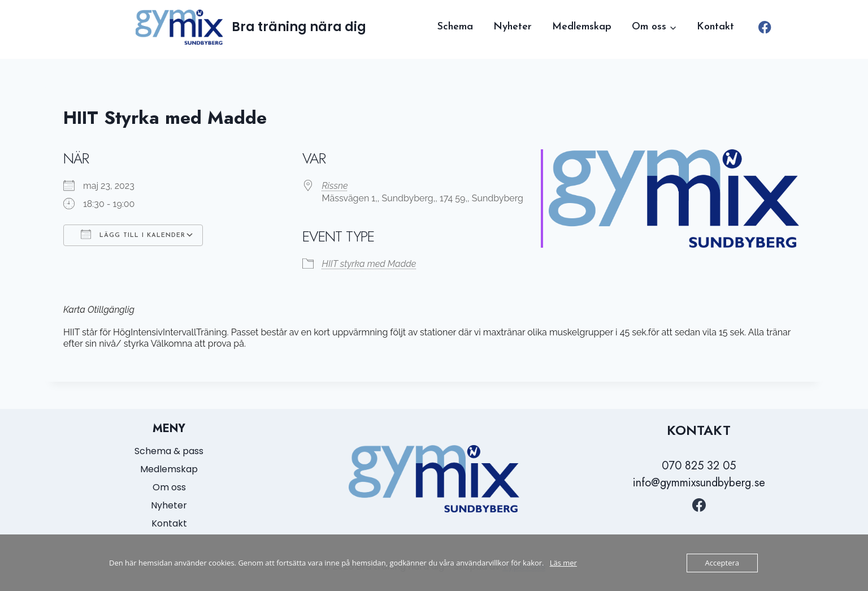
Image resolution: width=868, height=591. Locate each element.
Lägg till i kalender (133, 234)
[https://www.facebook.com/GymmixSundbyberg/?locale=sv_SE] (699, 505)
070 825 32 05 (699, 466)
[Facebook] (765, 27)
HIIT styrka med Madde (369, 264)
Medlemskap (582, 27)
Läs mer (563, 563)
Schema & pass (169, 451)
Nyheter (513, 27)
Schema (455, 27)
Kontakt (715, 27)
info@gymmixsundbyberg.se (699, 483)
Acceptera (722, 563)
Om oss (169, 487)
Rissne (335, 186)
